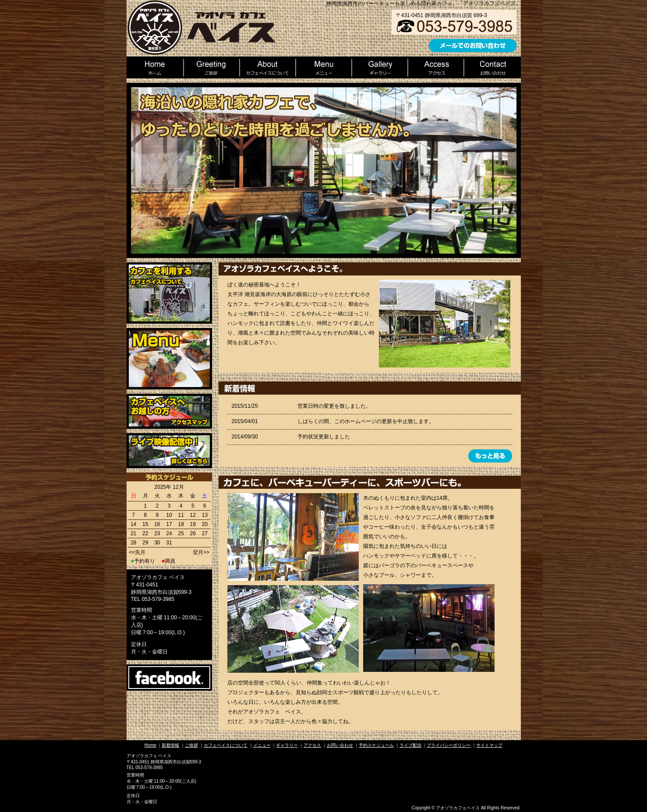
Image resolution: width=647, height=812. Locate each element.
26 (193, 533)
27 (205, 533)
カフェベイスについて (226, 745)
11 (181, 515)
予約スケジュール (376, 745)
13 (205, 515)
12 (193, 515)
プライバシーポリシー (449, 745)
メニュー (262, 745)
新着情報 (170, 745)
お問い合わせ (340, 745)
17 (169, 524)
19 (193, 524)
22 (145, 533)
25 (181, 533)
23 (157, 533)
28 (133, 543)
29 (145, 543)
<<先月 (137, 552)
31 (169, 543)
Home (150, 745)
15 (145, 524)
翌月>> (201, 552)
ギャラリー (287, 745)
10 (169, 515)
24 (169, 533)
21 (133, 533)
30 (157, 543)
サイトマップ (489, 745)
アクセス (312, 745)
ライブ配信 (410, 745)
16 (157, 524)
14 (133, 524)
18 (181, 524)
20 (205, 524)
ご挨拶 (191, 745)
